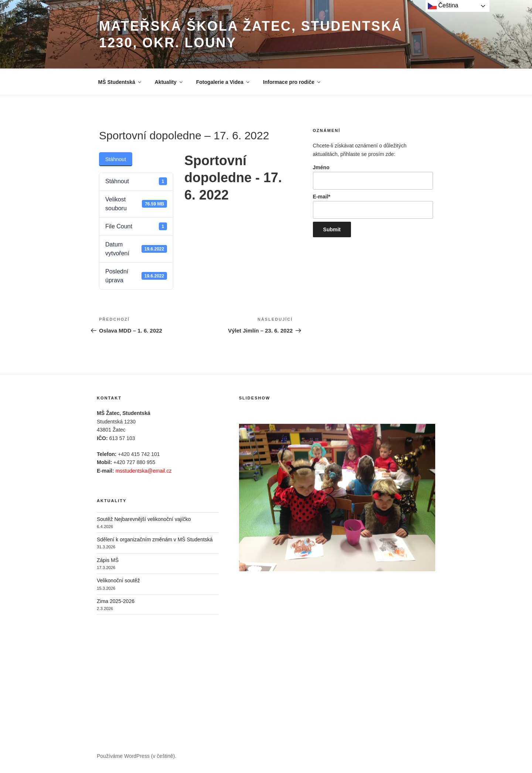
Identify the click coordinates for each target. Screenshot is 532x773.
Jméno (373, 177)
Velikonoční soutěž (118, 580)
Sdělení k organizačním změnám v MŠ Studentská (155, 539)
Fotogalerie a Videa (223, 82)
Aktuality (169, 82)
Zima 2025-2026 (116, 601)
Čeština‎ (443, 6)
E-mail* (373, 206)
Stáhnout (116, 159)
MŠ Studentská (120, 82)
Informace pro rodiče (292, 82)
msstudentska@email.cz (144, 471)
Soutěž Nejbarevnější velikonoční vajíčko (144, 519)
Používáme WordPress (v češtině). (137, 756)
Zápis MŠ (108, 560)
